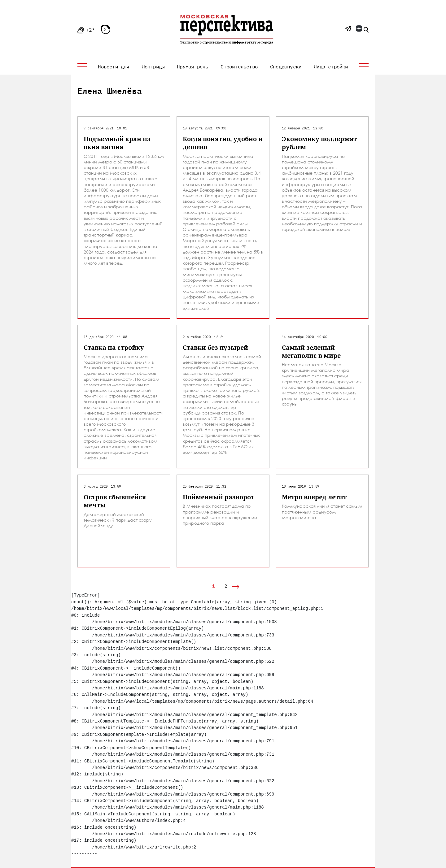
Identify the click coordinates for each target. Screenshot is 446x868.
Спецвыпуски (286, 67)
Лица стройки (331, 67)
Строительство (239, 67)
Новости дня (114, 67)
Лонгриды (153, 67)
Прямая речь (192, 67)
